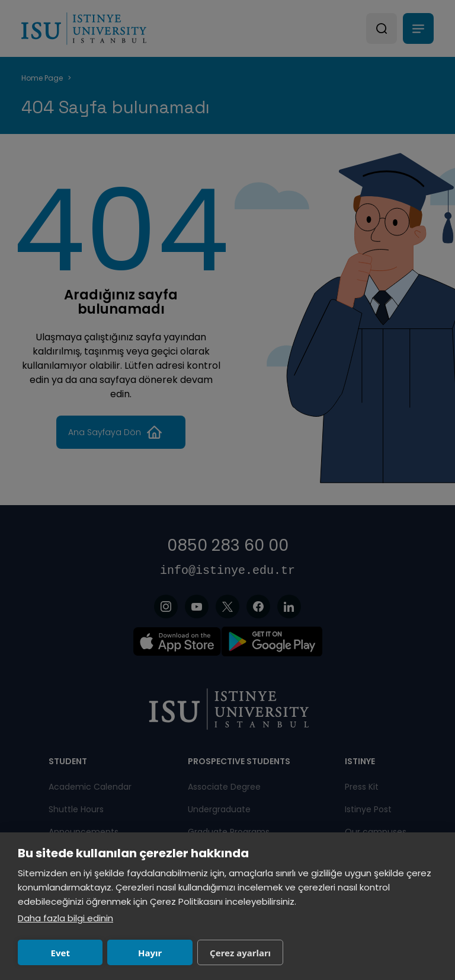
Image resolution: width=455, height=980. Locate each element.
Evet (60, 953)
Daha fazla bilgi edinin (65, 918)
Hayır (150, 953)
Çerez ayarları (240, 953)
